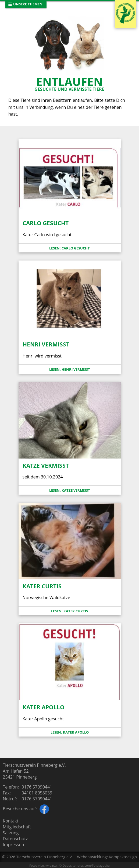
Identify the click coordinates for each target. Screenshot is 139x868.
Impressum (14, 845)
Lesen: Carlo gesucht (69, 248)
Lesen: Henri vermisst (70, 369)
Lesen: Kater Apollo (70, 732)
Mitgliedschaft (17, 827)
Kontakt (10, 821)
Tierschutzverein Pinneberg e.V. (44, 857)
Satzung (11, 833)
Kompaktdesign (123, 857)
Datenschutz (15, 839)
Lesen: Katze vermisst (70, 490)
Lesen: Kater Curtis (69, 611)
